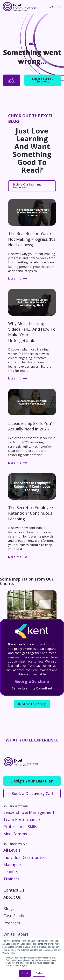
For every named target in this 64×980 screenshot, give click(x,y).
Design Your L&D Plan (32, 781)
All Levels (12, 850)
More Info (18, 278)
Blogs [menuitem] (9, 908)
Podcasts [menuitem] (12, 923)
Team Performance (22, 819)
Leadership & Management (29, 812)
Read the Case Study (32, 704)
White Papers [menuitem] (16, 934)
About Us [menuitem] (12, 897)
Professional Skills (20, 826)
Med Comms (15, 834)
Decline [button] (39, 973)
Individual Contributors (25, 857)
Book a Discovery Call (32, 793)
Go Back (11, 80)
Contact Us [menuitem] (14, 890)
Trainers (11, 879)
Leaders (11, 871)
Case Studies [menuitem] (15, 916)
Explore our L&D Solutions (43, 80)
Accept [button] (25, 973)
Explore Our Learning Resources (27, 186)
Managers (13, 864)
